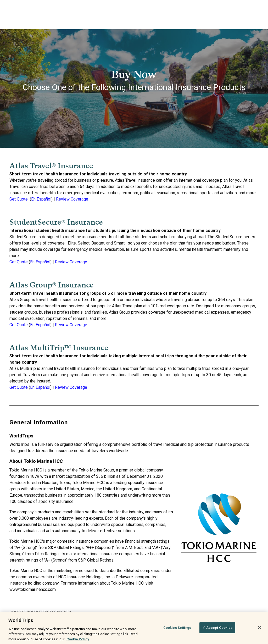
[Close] (260, 630)
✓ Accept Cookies (217, 630)
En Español (41, 199)
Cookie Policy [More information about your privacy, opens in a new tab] (78, 642)
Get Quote (19, 199)
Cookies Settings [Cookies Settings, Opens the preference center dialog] (177, 630)
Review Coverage (72, 199)
